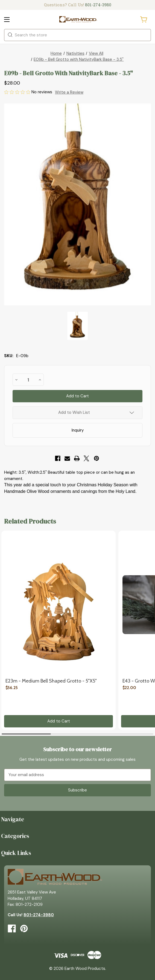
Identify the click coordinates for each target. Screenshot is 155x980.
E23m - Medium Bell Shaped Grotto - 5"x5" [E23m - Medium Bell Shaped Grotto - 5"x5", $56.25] (51, 681)
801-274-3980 (98, 5)
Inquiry (78, 430)
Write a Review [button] (69, 92)
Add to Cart (59, 721)
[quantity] (28, 380)
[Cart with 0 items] (144, 19)
